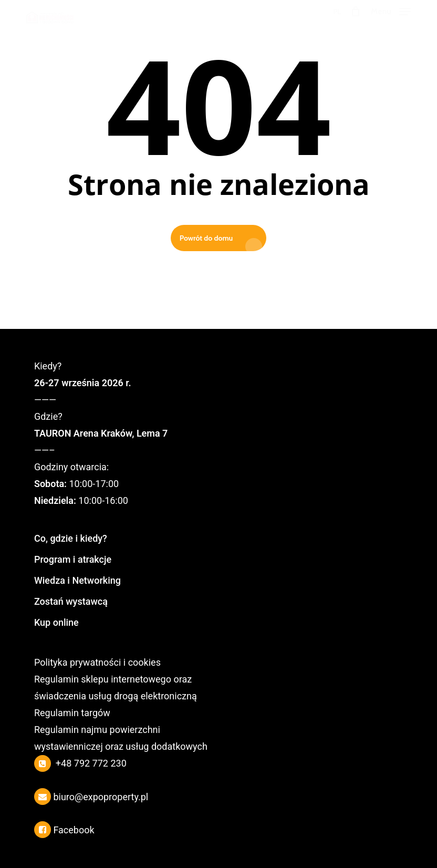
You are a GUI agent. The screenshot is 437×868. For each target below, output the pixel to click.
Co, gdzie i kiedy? (71, 538)
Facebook (74, 830)
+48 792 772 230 (91, 763)
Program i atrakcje (73, 559)
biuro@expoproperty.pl (101, 797)
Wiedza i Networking (77, 580)
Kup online (56, 622)
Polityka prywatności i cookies (97, 662)
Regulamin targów (72, 713)
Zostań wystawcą (71, 601)
